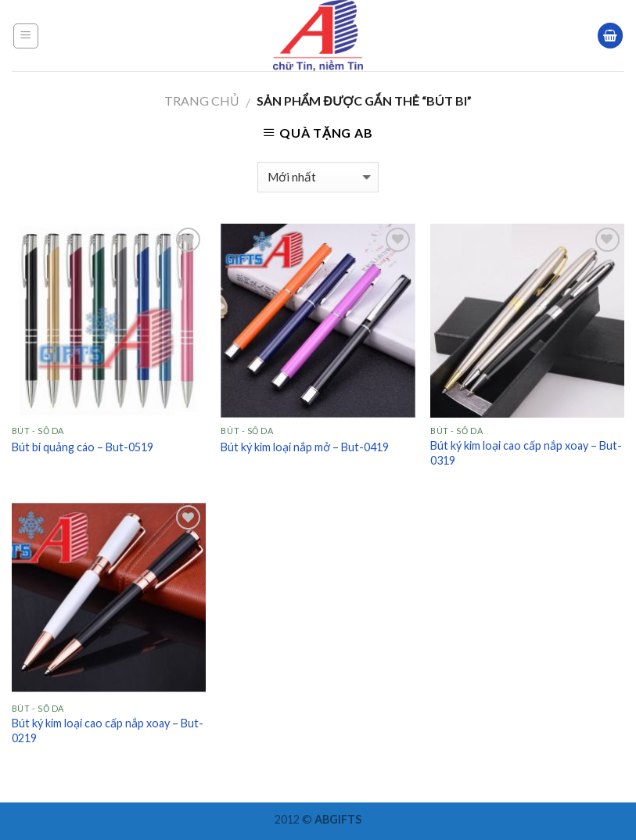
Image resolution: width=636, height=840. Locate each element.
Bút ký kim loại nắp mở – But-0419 (305, 447)
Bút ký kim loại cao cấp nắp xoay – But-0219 (108, 731)
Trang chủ (202, 101)
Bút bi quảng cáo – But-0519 (83, 447)
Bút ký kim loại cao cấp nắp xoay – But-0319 (526, 453)
